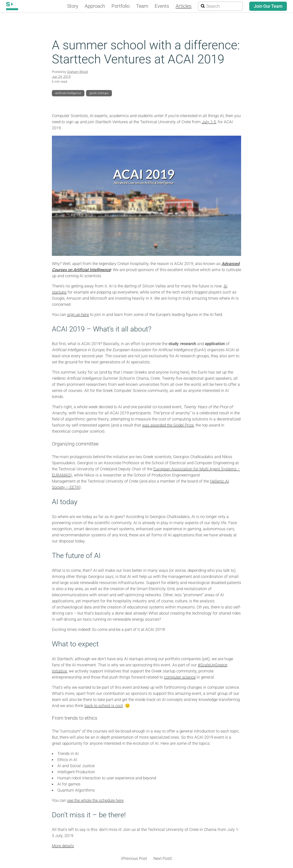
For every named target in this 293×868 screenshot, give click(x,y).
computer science (180, 677)
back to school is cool (104, 706)
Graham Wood (77, 72)
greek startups (102, 93)
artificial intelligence (69, 93)
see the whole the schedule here (95, 800)
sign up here (78, 315)
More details (63, 846)
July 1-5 (209, 122)
